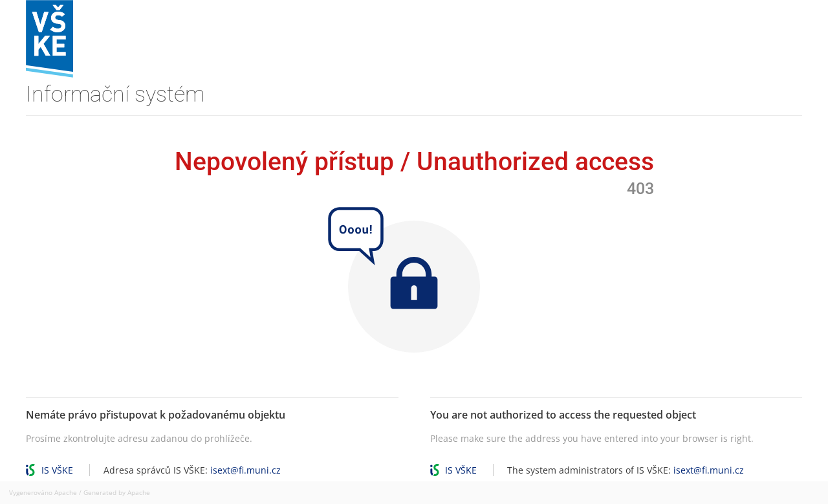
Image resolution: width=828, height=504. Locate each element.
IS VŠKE (57, 470)
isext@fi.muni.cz (245, 470)
